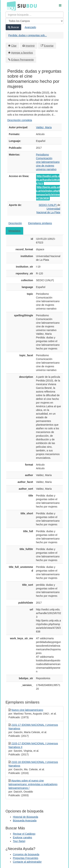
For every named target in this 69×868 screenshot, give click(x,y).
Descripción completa (20, 120)
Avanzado (30, 27)
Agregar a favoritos (22, 53)
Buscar (13, 27)
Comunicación (44, 158)
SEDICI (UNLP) (48, 205)
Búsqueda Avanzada (25, 821)
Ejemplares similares (40, 223)
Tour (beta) (19, 841)
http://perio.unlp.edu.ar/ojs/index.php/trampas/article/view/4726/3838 (48, 193)
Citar (14, 46)
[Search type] (34, 21)
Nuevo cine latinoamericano (27, 710)
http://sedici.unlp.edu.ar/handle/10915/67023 (48, 180)
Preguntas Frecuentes (26, 858)
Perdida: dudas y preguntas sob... (28, 35)
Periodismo (43, 155)
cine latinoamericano (48, 162)
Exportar (49, 46)
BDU (10, 6)
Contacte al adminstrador (27, 862)
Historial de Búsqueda (25, 817)
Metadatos (14, 231)
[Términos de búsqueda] (34, 15)
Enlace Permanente (23, 60)
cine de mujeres (45, 166)
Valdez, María (44, 127)
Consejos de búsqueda (26, 854)
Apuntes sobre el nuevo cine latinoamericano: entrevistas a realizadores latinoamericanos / (33, 784)
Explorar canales (22, 837)
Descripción (15, 223)
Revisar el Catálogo (24, 834)
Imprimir (30, 46)
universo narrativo (46, 169)
